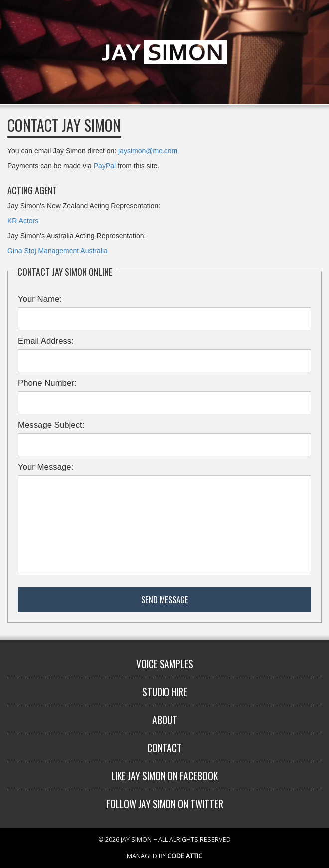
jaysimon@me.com (148, 151)
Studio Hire (165, 692)
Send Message (165, 600)
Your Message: (46, 467)
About (165, 720)
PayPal (105, 166)
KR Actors (23, 221)
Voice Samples (165, 664)
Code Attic (185, 856)
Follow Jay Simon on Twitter (165, 804)
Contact (164, 748)
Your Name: (40, 299)
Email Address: (46, 341)
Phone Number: (47, 383)
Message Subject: (51, 425)
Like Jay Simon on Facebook (164, 776)
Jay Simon (164, 52)
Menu (314, 15)
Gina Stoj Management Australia (58, 251)
